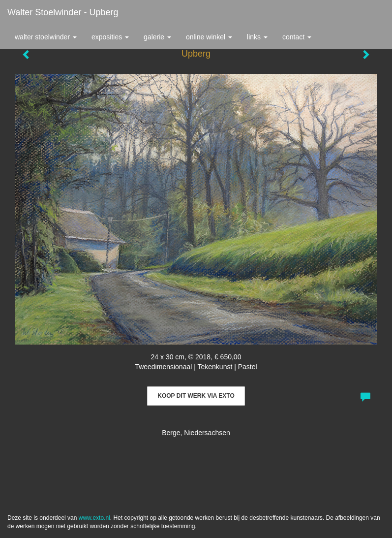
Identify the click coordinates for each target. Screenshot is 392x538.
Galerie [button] (157, 37)
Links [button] (257, 37)
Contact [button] (297, 37)
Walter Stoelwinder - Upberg (63, 12)
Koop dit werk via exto (196, 396)
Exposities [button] (110, 37)
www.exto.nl (94, 518)
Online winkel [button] (209, 37)
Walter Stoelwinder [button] (46, 37)
